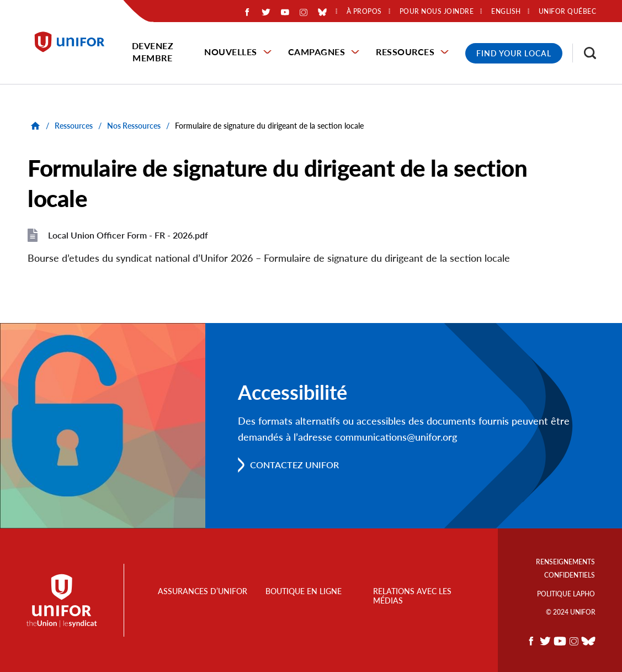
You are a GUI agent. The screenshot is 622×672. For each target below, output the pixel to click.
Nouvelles (231, 52)
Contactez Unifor (294, 465)
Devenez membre (153, 52)
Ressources (405, 52)
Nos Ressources (134, 126)
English (506, 12)
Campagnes (317, 52)
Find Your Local (514, 53)
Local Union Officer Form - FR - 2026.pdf (128, 235)
